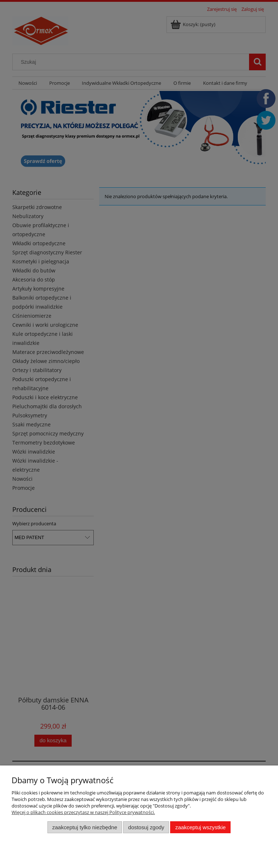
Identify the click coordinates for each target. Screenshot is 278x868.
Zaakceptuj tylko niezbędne (85, 827)
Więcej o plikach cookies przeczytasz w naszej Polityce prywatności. (83, 812)
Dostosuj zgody (146, 827)
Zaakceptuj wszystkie (200, 827)
